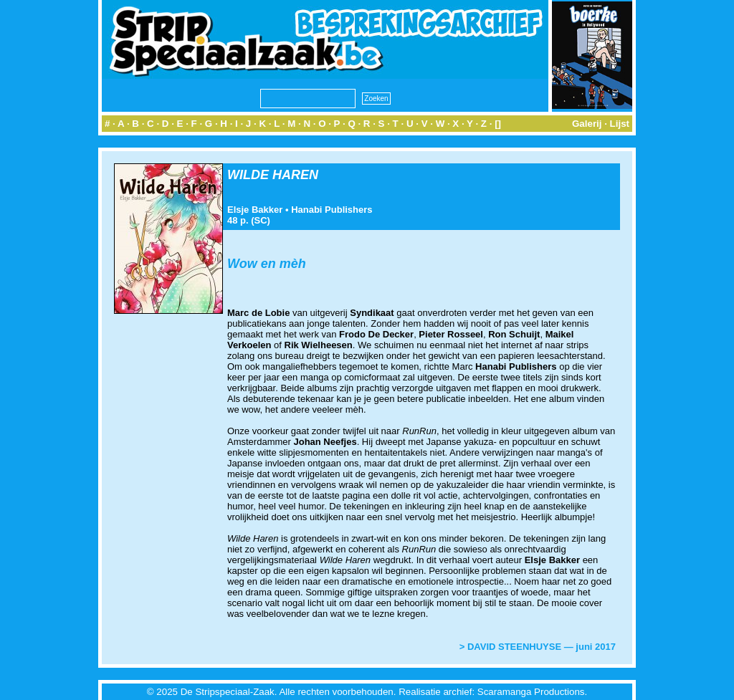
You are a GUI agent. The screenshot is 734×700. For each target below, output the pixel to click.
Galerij (587, 124)
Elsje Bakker (255, 210)
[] (498, 124)
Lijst (620, 124)
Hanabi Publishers (332, 210)
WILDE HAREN (273, 175)
